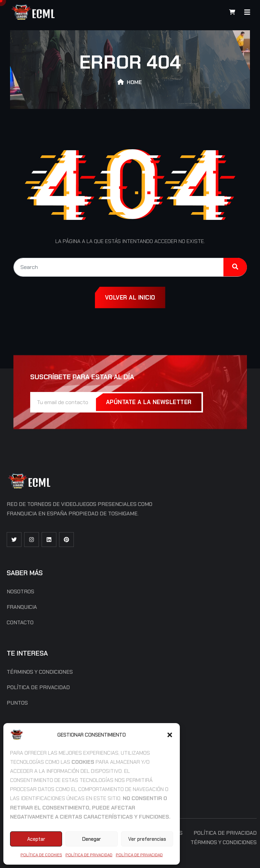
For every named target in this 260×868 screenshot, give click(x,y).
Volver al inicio (130, 298)
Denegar (92, 839)
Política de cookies (41, 855)
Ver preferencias (147, 839)
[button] (170, 735)
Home (134, 82)
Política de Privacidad (89, 855)
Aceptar (36, 839)
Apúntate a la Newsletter (149, 402)
